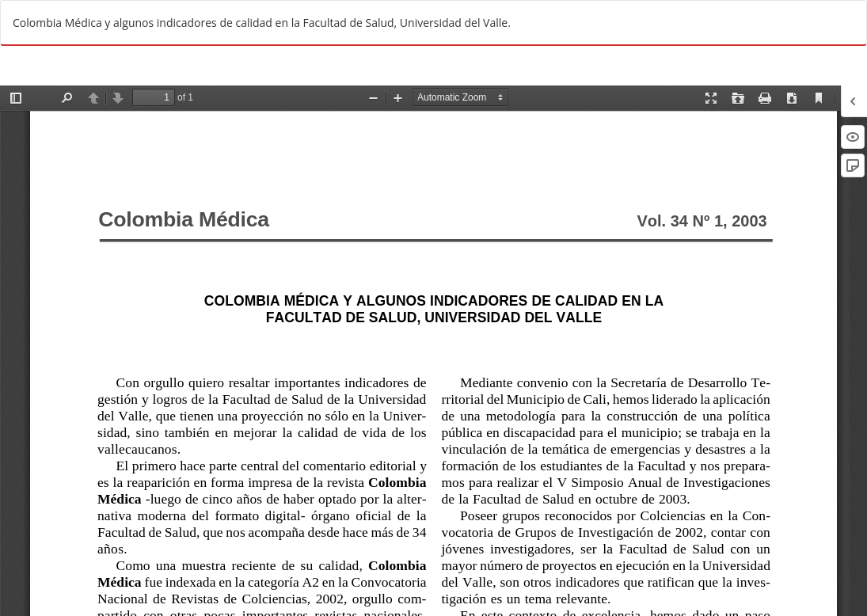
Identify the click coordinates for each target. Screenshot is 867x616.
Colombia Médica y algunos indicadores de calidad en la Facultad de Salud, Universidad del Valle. (262, 23)
